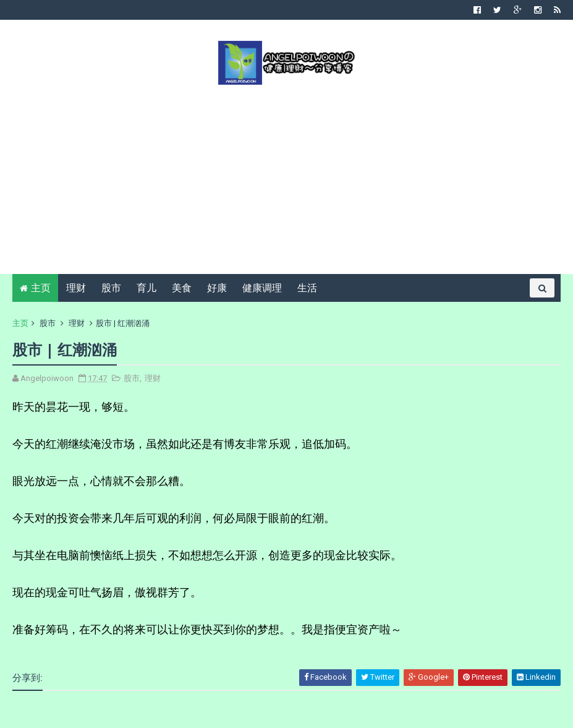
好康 (217, 288)
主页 (41, 288)
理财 (76, 288)
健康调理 (262, 288)
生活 (307, 288)
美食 (182, 288)
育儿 (146, 288)
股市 (111, 288)
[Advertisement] (286, 178)
